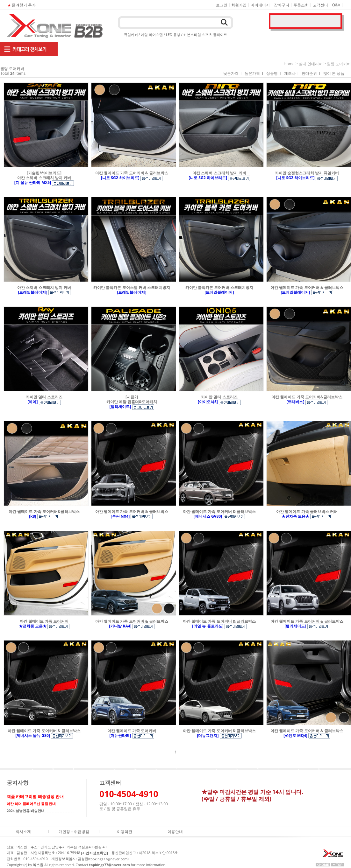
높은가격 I (254, 73)
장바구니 (282, 5)
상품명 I (274, 73)
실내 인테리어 (311, 64)
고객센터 (320, 5)
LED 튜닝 (173, 35)
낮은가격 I (233, 73)
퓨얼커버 (131, 35)
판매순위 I (311, 73)
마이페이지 (260, 5)
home (289, 64)
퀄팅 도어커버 (339, 64)
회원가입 (239, 5)
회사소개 (23, 832)
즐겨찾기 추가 (21, 5)
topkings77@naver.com (108, 859)
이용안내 (175, 832)
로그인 (222, 5)
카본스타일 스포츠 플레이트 (205, 35)
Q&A (336, 5)
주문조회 (301, 5)
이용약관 (125, 832)
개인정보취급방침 (74, 832)
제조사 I (291, 73)
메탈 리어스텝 (152, 35)
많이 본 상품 (334, 73)
